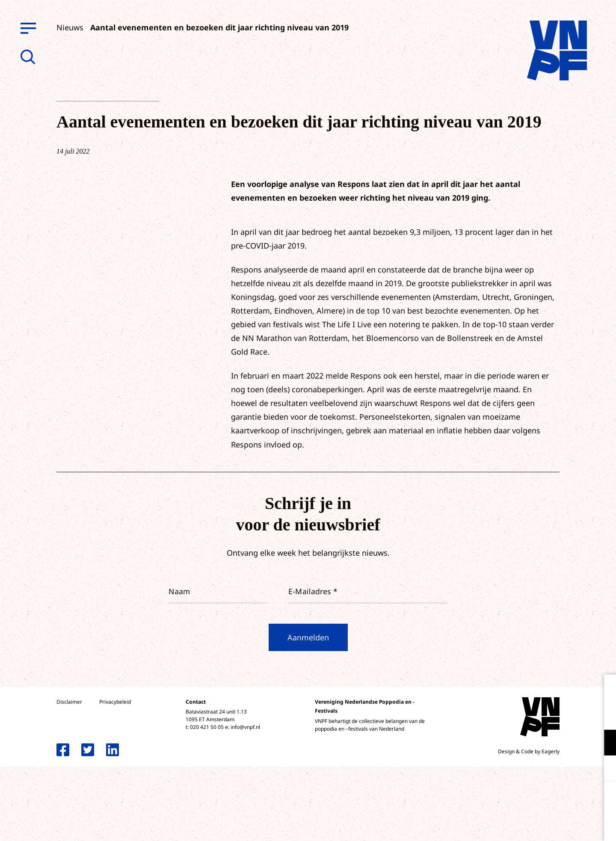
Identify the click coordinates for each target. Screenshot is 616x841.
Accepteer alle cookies (543, 800)
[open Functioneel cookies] (602, 743)
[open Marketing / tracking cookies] (602, 769)
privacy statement (574, 715)
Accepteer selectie (543, 825)
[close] (603, 690)
